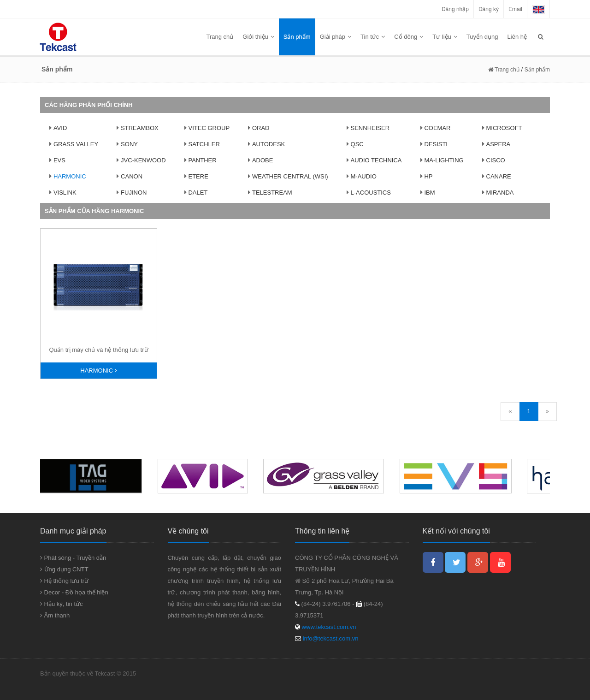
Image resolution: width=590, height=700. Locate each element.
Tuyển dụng (482, 37)
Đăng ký (489, 9)
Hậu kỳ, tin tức (62, 604)
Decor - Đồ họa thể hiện (74, 592)
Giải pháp (336, 37)
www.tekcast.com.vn (328, 627)
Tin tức (373, 37)
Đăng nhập (455, 9)
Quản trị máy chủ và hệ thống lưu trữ (98, 350)
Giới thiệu (258, 37)
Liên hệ (517, 37)
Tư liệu (445, 37)
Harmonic (98, 371)
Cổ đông (409, 37)
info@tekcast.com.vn (331, 638)
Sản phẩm (297, 37)
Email (515, 9)
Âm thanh (55, 615)
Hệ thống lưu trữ (64, 581)
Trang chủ (220, 37)
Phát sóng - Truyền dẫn (73, 558)
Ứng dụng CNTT (64, 569)
